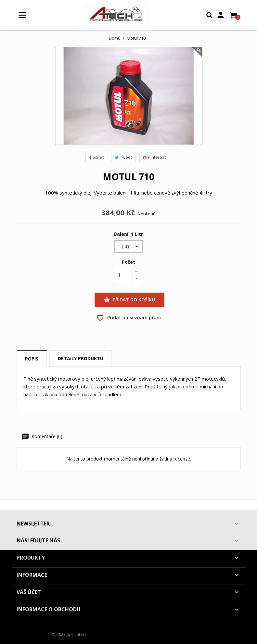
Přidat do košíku (129, 300)
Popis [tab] (32, 359)
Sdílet (96, 157)
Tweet (123, 157)
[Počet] (124, 275)
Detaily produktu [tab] (81, 358)
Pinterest (154, 157)
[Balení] (128, 246)
